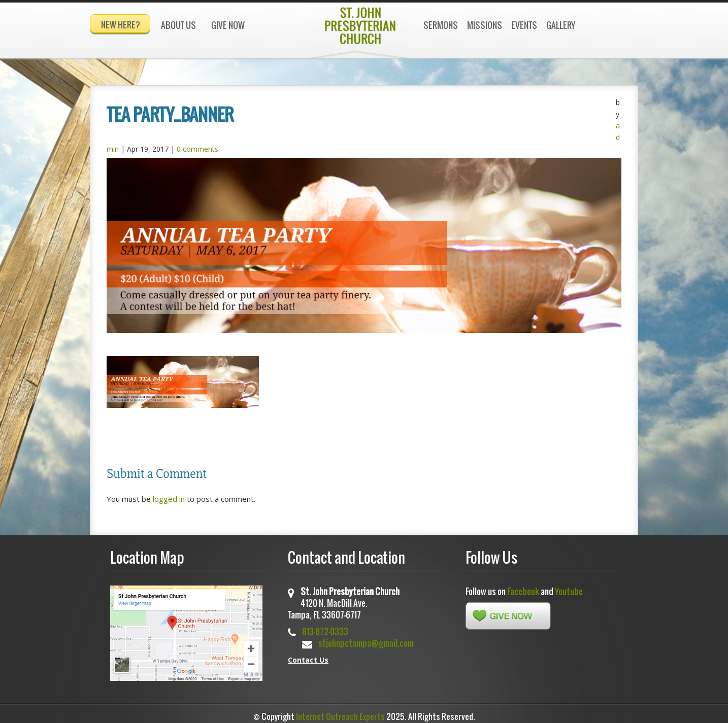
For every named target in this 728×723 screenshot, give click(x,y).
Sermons (441, 25)
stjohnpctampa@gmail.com (366, 639)
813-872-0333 (325, 627)
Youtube (569, 587)
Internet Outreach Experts (340, 712)
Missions (485, 25)
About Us (178, 25)
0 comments (197, 144)
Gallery (561, 25)
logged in (169, 494)
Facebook (523, 587)
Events (524, 25)
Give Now (228, 25)
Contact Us (308, 655)
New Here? (121, 25)
